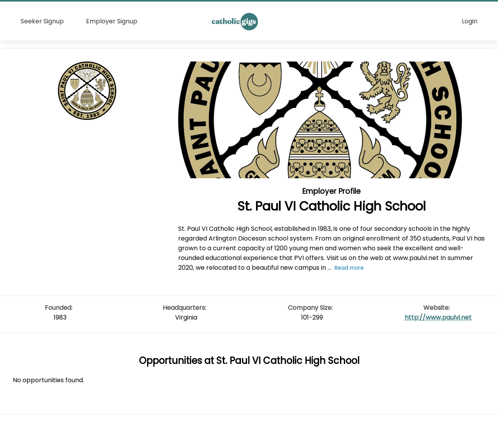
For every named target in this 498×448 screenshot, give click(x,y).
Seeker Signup (42, 21)
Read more (349, 268)
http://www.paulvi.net (438, 317)
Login (470, 21)
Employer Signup (112, 21)
